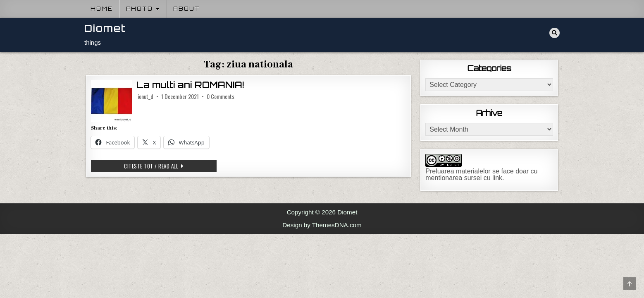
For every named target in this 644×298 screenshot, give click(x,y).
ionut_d (145, 96)
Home (102, 9)
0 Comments (221, 96)
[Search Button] (555, 33)
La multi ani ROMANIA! (190, 85)
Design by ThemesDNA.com (322, 225)
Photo (140, 9)
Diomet (105, 28)
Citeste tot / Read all (162, 167)
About (187, 9)
